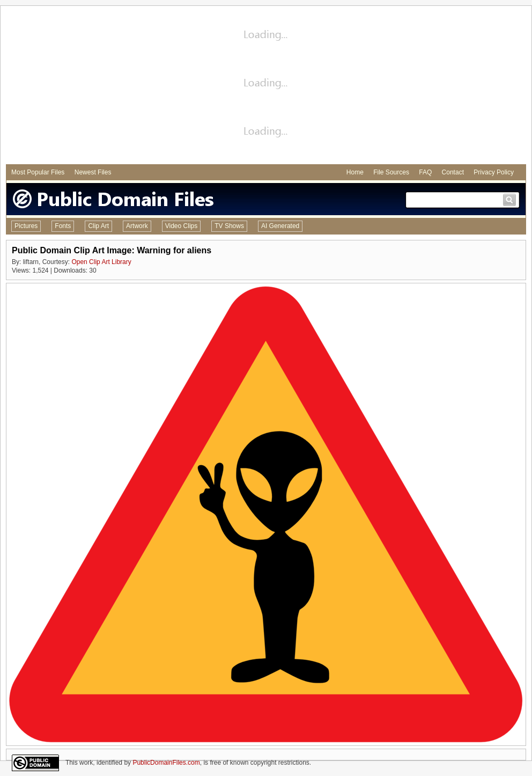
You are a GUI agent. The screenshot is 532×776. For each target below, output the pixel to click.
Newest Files (93, 172)
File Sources (391, 172)
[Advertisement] (266, 86)
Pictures (26, 226)
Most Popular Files (38, 172)
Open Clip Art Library (101, 262)
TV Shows (229, 226)
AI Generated (280, 226)
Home (355, 172)
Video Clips (181, 226)
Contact (453, 172)
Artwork (137, 226)
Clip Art (98, 226)
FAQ (425, 172)
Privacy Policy (494, 172)
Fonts (63, 226)
